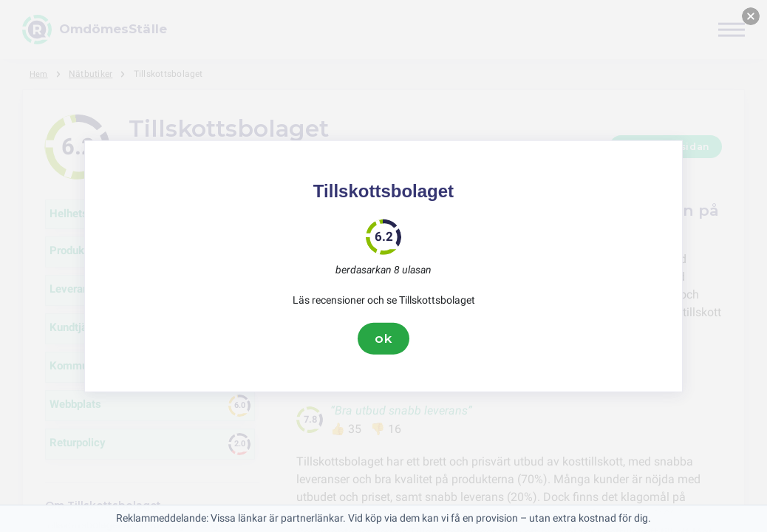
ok (383, 338)
